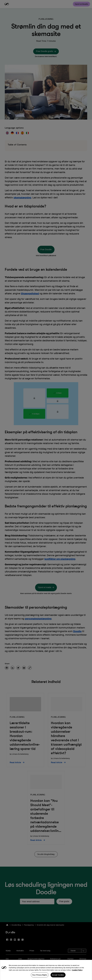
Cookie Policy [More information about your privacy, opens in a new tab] (77, 974)
